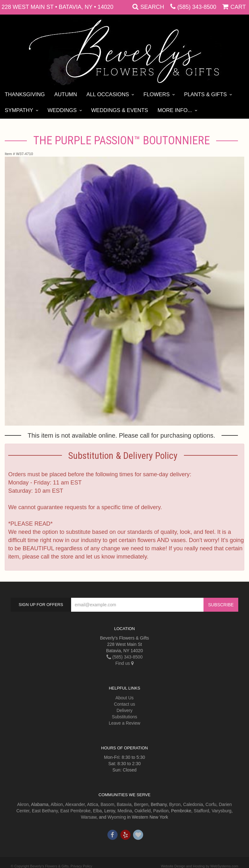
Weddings (62, 110)
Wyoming (117, 817)
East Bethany (45, 811)
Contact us (125, 704)
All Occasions (108, 94)
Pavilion (161, 811)
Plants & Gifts (206, 94)
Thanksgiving (25, 94)
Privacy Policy (81, 866)
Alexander (75, 804)
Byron (175, 804)
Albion (57, 804)
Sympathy (19, 110)
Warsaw (89, 817)
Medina (125, 811)
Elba (97, 811)
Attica (92, 804)
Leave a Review (124, 723)
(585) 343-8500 (197, 7)
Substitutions (124, 717)
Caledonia (193, 804)
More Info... (175, 110)
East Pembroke (76, 811)
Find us (124, 663)
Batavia (124, 804)
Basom (107, 804)
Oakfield (143, 811)
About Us (124, 698)
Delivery (125, 710)
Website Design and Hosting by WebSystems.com (200, 866)
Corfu (211, 804)
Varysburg (222, 811)
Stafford (201, 811)
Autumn (66, 94)
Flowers (157, 94)
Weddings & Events (119, 110)
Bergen (141, 804)
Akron (23, 804)
